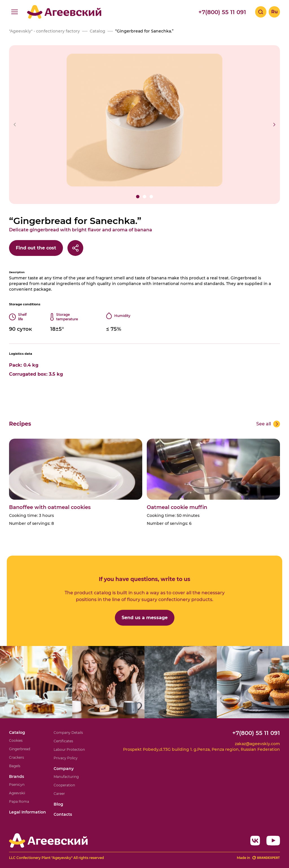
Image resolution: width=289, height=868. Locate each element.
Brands (17, 776)
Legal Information (28, 812)
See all (264, 424)
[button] (138, 197)
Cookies (16, 740)
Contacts (63, 814)
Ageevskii (17, 793)
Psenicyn (17, 785)
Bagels (15, 766)
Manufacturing (66, 777)
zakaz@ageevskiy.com (257, 744)
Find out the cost (36, 248)
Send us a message (145, 618)
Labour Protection (69, 750)
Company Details (68, 733)
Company (64, 769)
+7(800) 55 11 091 (222, 12)
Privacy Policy (66, 758)
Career (59, 794)
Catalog (17, 732)
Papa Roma (19, 801)
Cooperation (64, 785)
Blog (58, 804)
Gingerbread (20, 749)
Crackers (17, 757)
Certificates (63, 741)
